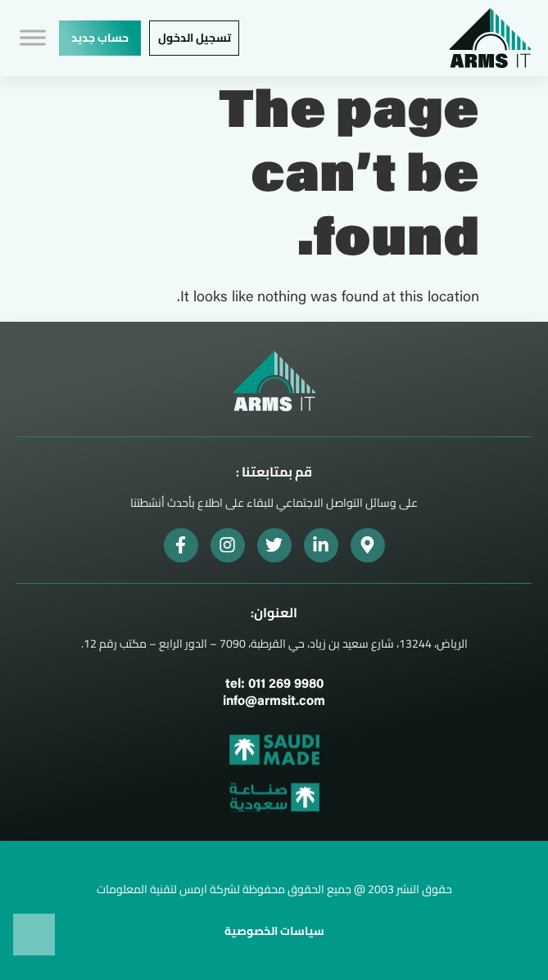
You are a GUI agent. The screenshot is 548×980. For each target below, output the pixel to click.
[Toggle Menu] (33, 38)
